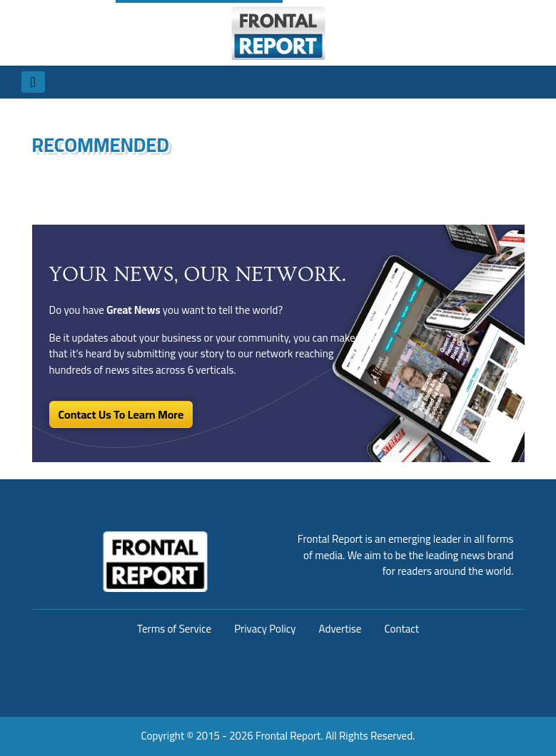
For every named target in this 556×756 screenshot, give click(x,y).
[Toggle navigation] (33, 82)
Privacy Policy (265, 629)
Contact (401, 629)
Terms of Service (174, 629)
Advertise (340, 629)
